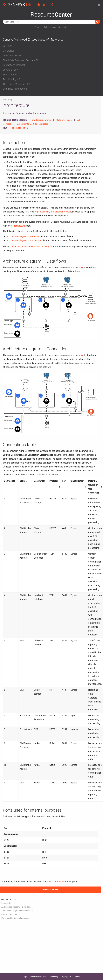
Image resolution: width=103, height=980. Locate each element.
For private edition (19, 128)
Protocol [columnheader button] (54, 481)
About (8, 46)
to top (14, 900)
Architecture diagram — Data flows (24, 236)
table (81, 267)
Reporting (8, 100)
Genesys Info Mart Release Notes (32, 124)
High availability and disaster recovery (53, 212)
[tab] (52, 50)
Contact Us (79, 977)
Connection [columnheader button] (10, 481)
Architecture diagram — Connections (25, 240)
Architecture (19, 226)
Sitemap (38, 27)
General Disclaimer (38, 977)
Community (54, 977)
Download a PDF (51, 890)
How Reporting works (41, 120)
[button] (52, 51)
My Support (66, 977)
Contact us (59, 882)
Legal (25, 977)
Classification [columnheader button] (77, 481)
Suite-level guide (64, 120)
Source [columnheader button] (23, 481)
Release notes (50, 27)
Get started (63, 27)
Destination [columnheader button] (40, 481)
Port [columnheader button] (64, 481)
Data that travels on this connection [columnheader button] (94, 487)
